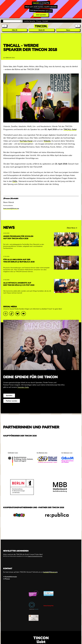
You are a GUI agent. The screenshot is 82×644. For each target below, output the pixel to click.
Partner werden (12, 401)
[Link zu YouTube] (23, 314)
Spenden (9, 396)
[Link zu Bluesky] (18, 314)
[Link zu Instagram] (6, 314)
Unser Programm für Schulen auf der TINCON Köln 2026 (18, 237)
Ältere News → (72, 228)
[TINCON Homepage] (41, 26)
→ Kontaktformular (10, 577)
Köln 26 (15, 30)
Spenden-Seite (23, 387)
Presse (39, 21)
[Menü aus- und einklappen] (78, 26)
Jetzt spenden (41, 15)
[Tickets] (4, 26)
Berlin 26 (42, 30)
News (68, 30)
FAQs (15, 181)
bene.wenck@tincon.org (11, 208)
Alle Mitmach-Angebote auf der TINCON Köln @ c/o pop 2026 (19, 284)
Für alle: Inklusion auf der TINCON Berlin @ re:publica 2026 (19, 261)
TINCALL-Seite (70, 129)
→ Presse (6, 579)
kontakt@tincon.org (50, 572)
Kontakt (45, 21)
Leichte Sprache (30, 21)
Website (47, 141)
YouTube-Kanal (26, 141)
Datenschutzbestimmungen (35, 556)
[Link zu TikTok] (12, 314)
